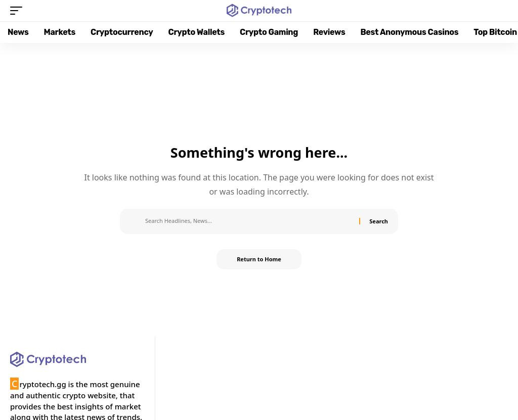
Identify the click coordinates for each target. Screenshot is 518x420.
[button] (19, 11)
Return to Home (259, 259)
